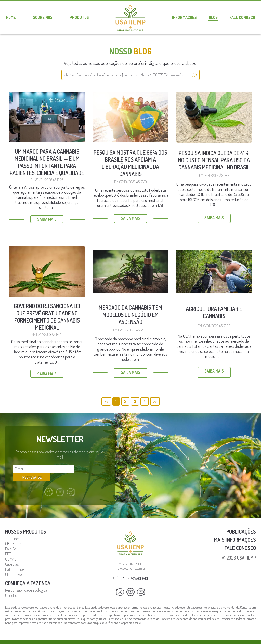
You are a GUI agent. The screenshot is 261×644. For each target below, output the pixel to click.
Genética (12, 587)
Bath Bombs (15, 561)
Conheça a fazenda (28, 574)
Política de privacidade (130, 570)
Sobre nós (43, 17)
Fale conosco (242, 17)
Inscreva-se (92, 469)
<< (106, 401)
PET (8, 545)
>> (155, 401)
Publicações (241, 523)
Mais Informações (235, 531)
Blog (213, 17)
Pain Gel (11, 540)
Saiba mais (47, 219)
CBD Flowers (15, 566)
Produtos (79, 17)
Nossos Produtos (26, 523)
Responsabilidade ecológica (26, 581)
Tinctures (12, 530)
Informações (184, 17)
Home (11, 17)
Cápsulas (12, 555)
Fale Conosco (240, 539)
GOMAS (11, 550)
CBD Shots (13, 535)
